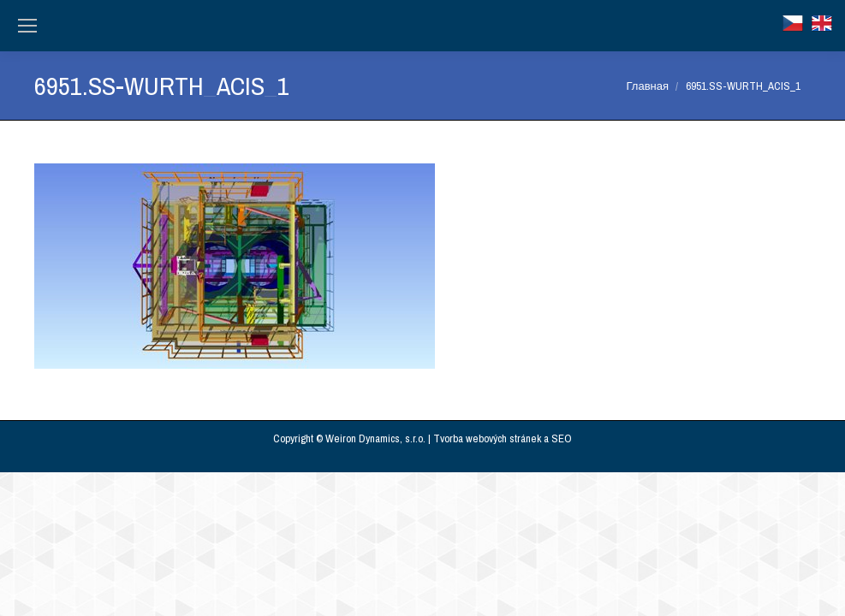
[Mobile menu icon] (27, 26)
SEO (562, 438)
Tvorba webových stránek (487, 438)
